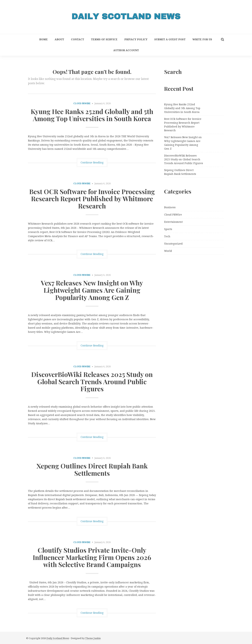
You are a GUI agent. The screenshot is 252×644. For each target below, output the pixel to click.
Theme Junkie (93, 638)
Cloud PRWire (82, 103)
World (168, 251)
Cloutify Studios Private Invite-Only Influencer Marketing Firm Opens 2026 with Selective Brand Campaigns (92, 557)
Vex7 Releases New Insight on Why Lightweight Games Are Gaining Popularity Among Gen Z (92, 290)
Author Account (126, 50)
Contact (78, 39)
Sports (168, 229)
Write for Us (202, 39)
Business (170, 207)
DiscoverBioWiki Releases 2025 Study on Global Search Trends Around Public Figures (92, 381)
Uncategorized (173, 244)
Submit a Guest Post (170, 39)
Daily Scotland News (58, 638)
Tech (167, 236)
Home (43, 39)
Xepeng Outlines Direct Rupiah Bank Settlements (92, 469)
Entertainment (173, 222)
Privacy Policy (136, 39)
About (59, 39)
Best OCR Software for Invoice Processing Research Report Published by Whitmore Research (92, 199)
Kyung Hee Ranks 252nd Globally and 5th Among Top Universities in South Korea (92, 115)
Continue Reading (92, 162)
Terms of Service (104, 39)
